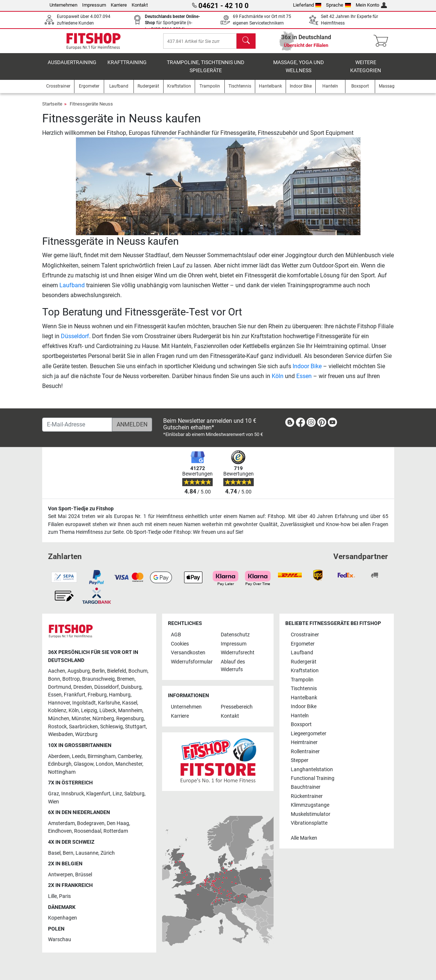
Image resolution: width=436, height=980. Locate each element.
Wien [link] (54, 802)
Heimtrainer (304, 742)
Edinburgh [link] (60, 764)
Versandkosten (188, 653)
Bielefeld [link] (117, 671)
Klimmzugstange (310, 805)
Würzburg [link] (86, 734)
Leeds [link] (79, 756)
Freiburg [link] (97, 695)
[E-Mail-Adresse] (77, 425)
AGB (176, 635)
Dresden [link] (83, 687)
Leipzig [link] (89, 711)
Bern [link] (68, 853)
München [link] (59, 719)
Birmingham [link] (102, 756)
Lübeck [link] (108, 711)
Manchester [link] (129, 764)
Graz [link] (54, 794)
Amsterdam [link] (61, 823)
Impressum (94, 5)
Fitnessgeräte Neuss (91, 109)
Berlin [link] (98, 671)
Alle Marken (304, 838)
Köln (278, 381)
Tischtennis (304, 689)
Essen (304, 381)
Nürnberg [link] (103, 719)
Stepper (300, 760)
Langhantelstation (312, 770)
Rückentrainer (307, 796)
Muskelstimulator (311, 814)
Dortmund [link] (60, 687)
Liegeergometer (309, 734)
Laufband (72, 290)
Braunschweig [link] (98, 679)
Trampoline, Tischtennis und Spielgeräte (206, 72)
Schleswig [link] (111, 727)
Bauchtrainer (306, 787)
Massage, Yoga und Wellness (298, 72)
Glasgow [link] (84, 764)
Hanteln (300, 716)
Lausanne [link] (87, 853)
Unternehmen (63, 5)
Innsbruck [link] (73, 794)
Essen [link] (55, 695)
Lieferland (307, 5)
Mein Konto (371, 5)
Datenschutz (235, 635)
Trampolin (302, 680)
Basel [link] (54, 853)
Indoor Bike (307, 371)
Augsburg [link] (79, 671)
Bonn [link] (54, 679)
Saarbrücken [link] (83, 727)
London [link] (105, 764)
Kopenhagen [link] (63, 918)
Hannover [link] (59, 703)
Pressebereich (237, 707)
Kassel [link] (130, 703)
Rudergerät (304, 662)
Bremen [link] (126, 679)
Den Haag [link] (118, 823)
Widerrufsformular (192, 662)
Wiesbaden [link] (61, 734)
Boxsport (301, 724)
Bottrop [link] (71, 679)
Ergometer (303, 644)
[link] (290, 424)
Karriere (119, 5)
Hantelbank (304, 698)
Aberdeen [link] (59, 756)
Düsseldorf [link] (107, 687)
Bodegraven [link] (91, 823)
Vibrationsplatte (309, 823)
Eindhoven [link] (60, 831)
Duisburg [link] (131, 687)
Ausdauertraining (72, 68)
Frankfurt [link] (75, 695)
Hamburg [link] (120, 695)
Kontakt (140, 5)
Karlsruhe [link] (109, 703)
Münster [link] (81, 719)
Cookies (180, 644)
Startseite (52, 109)
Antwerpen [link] (61, 875)
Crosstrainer (305, 635)
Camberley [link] (130, 756)
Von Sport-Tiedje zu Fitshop (81, 509)
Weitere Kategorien (366, 72)
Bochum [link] (138, 671)
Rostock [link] (57, 727)
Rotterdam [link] (116, 831)
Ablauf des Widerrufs (233, 666)
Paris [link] (65, 896)
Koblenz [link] (57, 711)
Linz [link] (117, 794)
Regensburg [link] (130, 719)
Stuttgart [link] (135, 727)
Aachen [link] (57, 671)
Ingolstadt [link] (84, 703)
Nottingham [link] (62, 772)
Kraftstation (305, 671)
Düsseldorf (75, 341)
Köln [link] (74, 711)
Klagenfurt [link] (98, 794)
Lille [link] (52, 896)
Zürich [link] (108, 853)
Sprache (338, 5)
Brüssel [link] (84, 875)
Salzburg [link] (134, 794)
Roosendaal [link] (88, 831)
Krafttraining (127, 68)
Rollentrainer (305, 752)
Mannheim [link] (130, 711)
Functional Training (313, 778)
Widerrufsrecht (238, 653)
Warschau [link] (60, 940)
